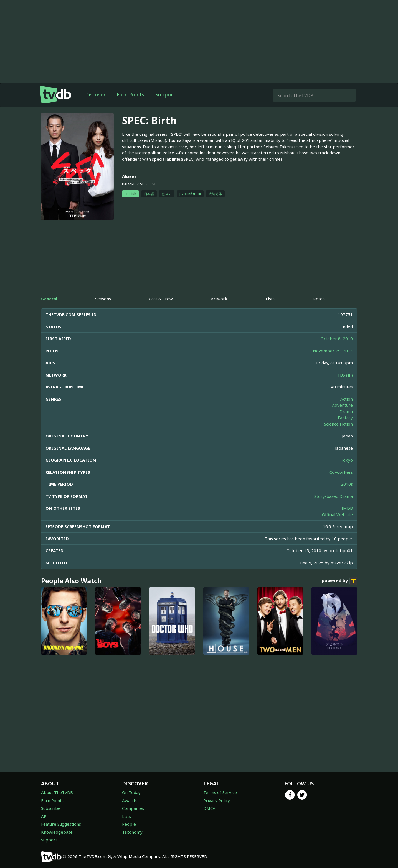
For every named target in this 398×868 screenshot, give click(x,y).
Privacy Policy (217, 800)
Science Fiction (338, 424)
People (129, 824)
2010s (347, 484)
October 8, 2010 (337, 339)
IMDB (347, 508)
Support (165, 94)
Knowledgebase (57, 832)
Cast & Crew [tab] (161, 299)
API (44, 816)
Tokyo (347, 460)
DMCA (209, 808)
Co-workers (341, 472)
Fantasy (345, 418)
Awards (129, 800)
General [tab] (49, 299)
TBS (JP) (345, 375)
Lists (126, 816)
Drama (346, 411)
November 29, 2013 (333, 351)
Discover (95, 94)
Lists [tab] (270, 299)
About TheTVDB (57, 792)
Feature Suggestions (61, 824)
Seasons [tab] (103, 299)
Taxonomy (132, 832)
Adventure (342, 405)
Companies (133, 808)
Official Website (337, 514)
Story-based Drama (334, 496)
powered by (339, 581)
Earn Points (130, 94)
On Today (131, 792)
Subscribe (51, 808)
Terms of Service (220, 792)
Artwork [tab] (219, 299)
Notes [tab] (319, 299)
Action (347, 399)
